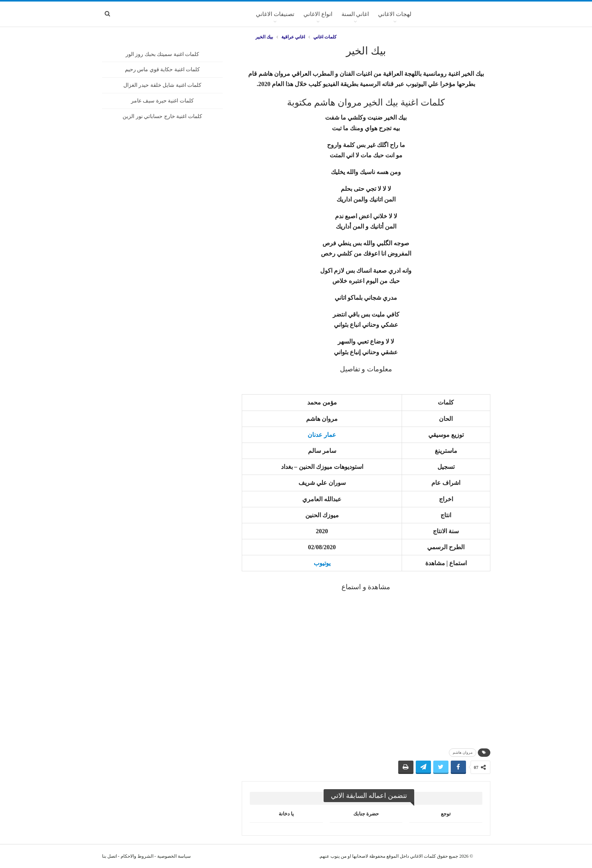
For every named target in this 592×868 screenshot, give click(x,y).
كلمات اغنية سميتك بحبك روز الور (163, 54)
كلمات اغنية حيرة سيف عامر (162, 101)
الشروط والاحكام (137, 856)
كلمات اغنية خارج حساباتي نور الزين (162, 116)
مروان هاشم (463, 752)
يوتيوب (322, 563)
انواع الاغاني (318, 14)
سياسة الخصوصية (174, 856)
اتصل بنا (109, 856)
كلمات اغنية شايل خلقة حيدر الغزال (163, 85)
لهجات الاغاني (395, 14)
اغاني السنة (355, 14)
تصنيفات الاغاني (275, 14)
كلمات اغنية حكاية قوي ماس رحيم (163, 70)
